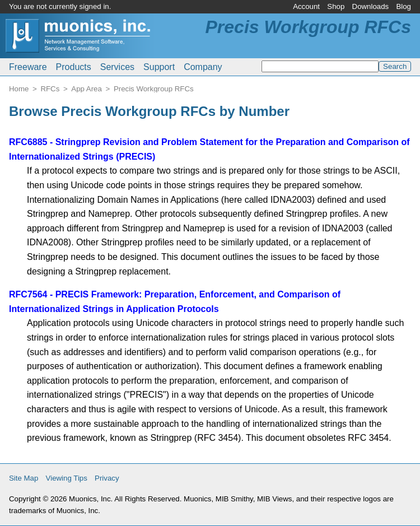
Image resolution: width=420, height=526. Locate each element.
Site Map (24, 478)
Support (159, 67)
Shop (336, 6)
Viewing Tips (67, 478)
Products (74, 67)
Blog (403, 6)
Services (117, 67)
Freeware (28, 67)
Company (203, 67)
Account (306, 6)
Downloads (371, 6)
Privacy (107, 478)
